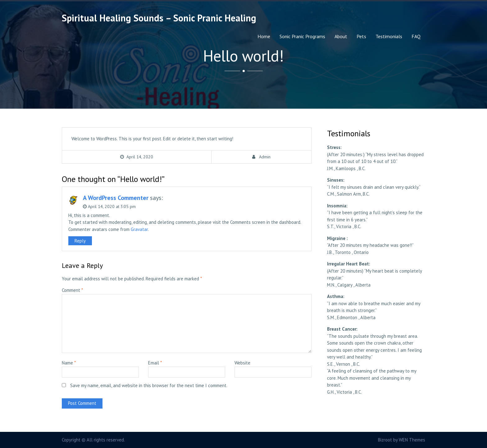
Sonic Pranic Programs (302, 36)
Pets (361, 36)
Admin (265, 157)
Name (69, 363)
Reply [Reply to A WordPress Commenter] (80, 241)
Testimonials (389, 36)
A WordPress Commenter (116, 198)
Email (155, 363)
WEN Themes (412, 440)
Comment (72, 290)
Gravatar (139, 229)
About (341, 36)
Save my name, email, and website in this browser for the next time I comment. (149, 385)
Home (264, 36)
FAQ (416, 36)
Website (242, 363)
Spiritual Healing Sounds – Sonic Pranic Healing (159, 18)
